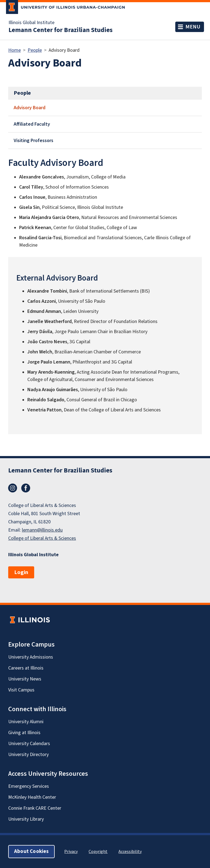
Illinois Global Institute (31, 23)
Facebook (26, 488)
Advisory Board (30, 108)
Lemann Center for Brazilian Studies (61, 30)
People (35, 50)
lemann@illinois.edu (42, 530)
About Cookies (31, 851)
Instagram (13, 488)
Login (21, 572)
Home (14, 50)
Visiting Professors (33, 141)
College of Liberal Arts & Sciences (42, 538)
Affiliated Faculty (32, 124)
